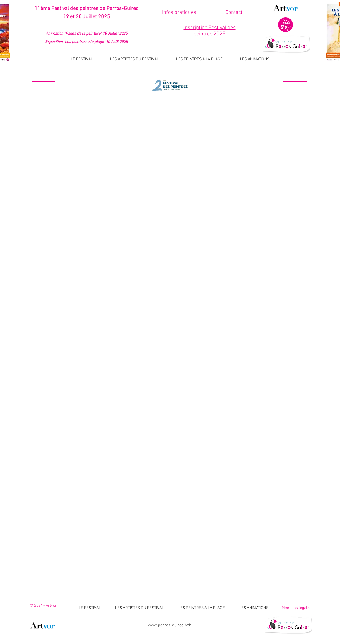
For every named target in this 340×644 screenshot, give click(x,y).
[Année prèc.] (43, 85)
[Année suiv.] (295, 85)
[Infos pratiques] (179, 13)
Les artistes (170, 100)
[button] (234, 13)
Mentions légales (297, 608)
